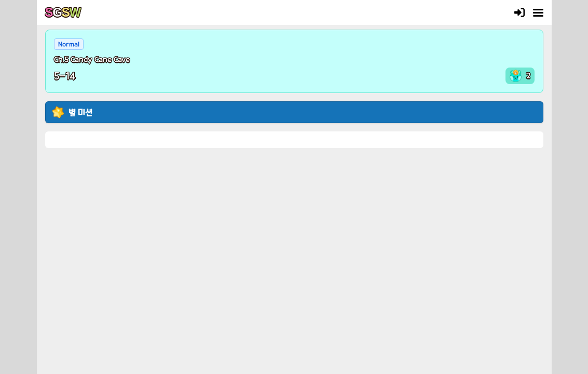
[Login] (519, 12)
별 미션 (80, 112)
